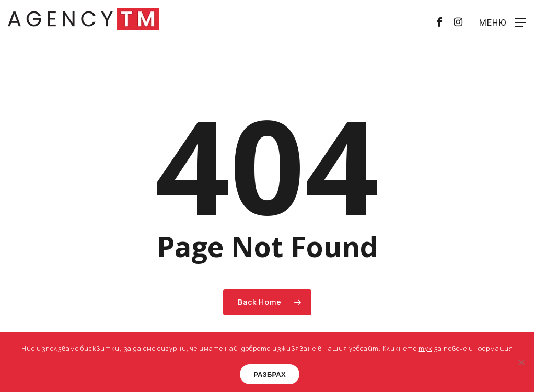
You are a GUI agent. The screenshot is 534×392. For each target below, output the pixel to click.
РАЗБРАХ (270, 374)
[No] (521, 362)
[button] (503, 22)
